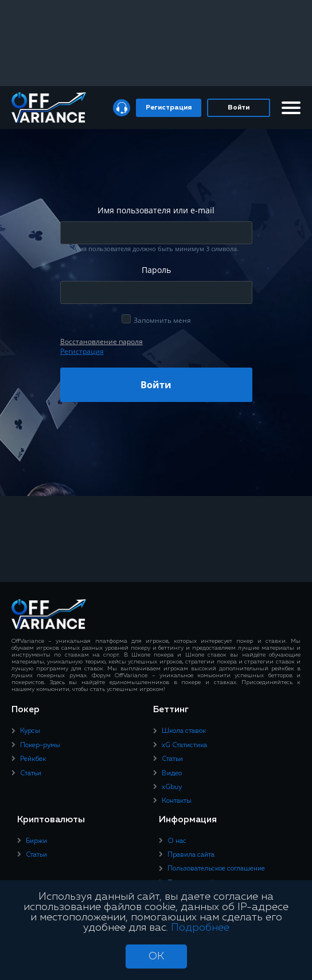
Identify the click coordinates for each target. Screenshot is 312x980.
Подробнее (200, 928)
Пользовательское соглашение (216, 869)
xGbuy (172, 787)
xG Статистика (184, 745)
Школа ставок (184, 731)
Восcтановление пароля (102, 341)
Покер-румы (40, 745)
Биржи (36, 841)
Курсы (30, 731)
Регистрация (169, 108)
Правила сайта (191, 855)
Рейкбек (33, 759)
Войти (239, 108)
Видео (172, 774)
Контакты (177, 801)
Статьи (31, 774)
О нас (177, 841)
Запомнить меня (162, 320)
